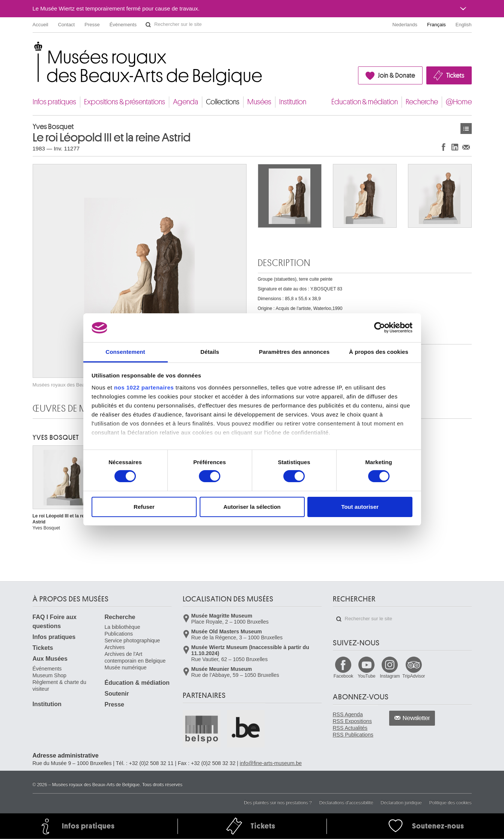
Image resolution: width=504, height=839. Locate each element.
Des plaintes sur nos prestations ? (278, 803)
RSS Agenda (348, 714)
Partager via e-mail (466, 147)
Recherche (422, 102)
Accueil (41, 25)
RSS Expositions (352, 721)
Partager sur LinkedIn (455, 147)
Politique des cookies (451, 803)
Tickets (455, 75)
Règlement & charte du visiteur (59, 686)
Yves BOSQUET (56, 438)
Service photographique (132, 641)
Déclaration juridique (401, 803)
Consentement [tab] (125, 352)
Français (436, 25)
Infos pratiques (54, 102)
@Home (459, 102)
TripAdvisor (414, 676)
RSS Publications (353, 735)
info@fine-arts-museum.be (271, 763)
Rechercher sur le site (148, 25)
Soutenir (117, 694)
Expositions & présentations (125, 102)
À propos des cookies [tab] (379, 352)
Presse (92, 25)
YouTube (366, 676)
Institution (293, 102)
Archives (115, 647)
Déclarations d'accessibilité (346, 803)
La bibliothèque (123, 627)
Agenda (186, 102)
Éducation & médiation (365, 102)
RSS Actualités (350, 728)
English (464, 25)
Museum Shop (50, 675)
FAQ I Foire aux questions (55, 622)
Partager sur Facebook (444, 147)
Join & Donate (396, 75)
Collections (223, 102)
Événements (123, 25)
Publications (119, 634)
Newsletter (416, 718)
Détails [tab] (210, 352)
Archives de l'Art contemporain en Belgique (135, 657)
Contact (66, 25)
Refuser (144, 507)
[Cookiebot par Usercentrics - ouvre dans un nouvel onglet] (380, 328)
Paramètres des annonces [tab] (294, 352)
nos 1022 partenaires (144, 387)
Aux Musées (50, 659)
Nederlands (405, 25)
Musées (259, 102)
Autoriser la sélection (252, 507)
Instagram (390, 676)
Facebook (344, 676)
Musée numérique (126, 668)
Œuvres (466, 129)
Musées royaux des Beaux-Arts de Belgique (33, 49)
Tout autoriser (360, 507)
